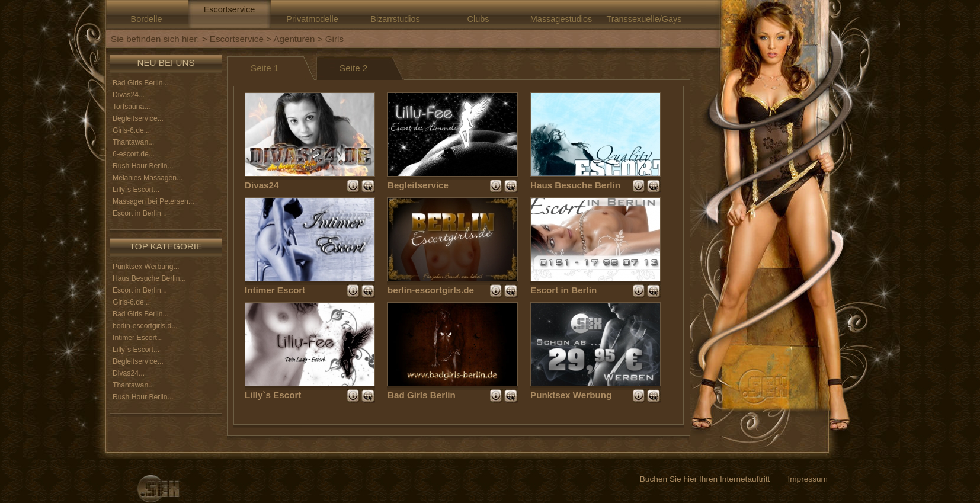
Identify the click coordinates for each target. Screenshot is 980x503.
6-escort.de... (134, 154)
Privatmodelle (312, 19)
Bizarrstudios (395, 19)
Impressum (808, 479)
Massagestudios (561, 19)
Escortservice (230, 9)
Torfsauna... (132, 107)
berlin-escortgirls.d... (145, 326)
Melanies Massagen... (148, 178)
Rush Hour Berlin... (143, 166)
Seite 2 (353, 68)
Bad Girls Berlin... (141, 83)
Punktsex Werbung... (146, 267)
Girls (334, 39)
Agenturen (294, 39)
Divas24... (129, 95)
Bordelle (147, 19)
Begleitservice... (138, 118)
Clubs (478, 19)
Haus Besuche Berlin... (149, 278)
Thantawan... (133, 142)
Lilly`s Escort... (136, 190)
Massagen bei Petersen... (153, 201)
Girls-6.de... (131, 130)
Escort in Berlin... (140, 213)
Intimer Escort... (138, 338)
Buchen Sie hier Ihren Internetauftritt (705, 479)
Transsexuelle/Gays (644, 19)
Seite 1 (265, 68)
